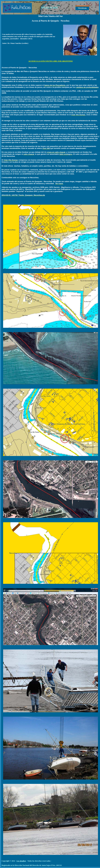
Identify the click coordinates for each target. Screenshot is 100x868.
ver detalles (21, 861)
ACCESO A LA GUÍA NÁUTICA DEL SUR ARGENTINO (51, 61)
